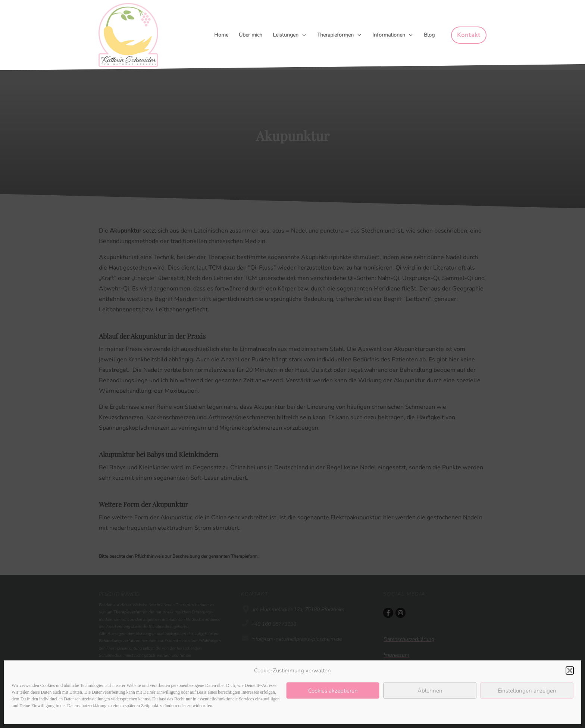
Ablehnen (430, 691)
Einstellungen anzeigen (527, 691)
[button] (570, 671)
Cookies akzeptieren (333, 691)
